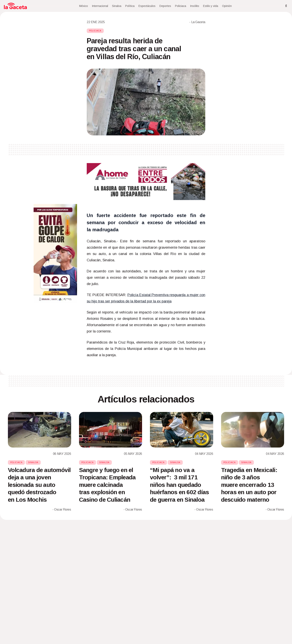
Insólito (195, 6)
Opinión (227, 6)
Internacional (100, 6)
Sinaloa (117, 6)
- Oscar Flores (62, 509)
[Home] (15, 6)
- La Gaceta (197, 22)
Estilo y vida (211, 6)
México (84, 6)
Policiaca (181, 6)
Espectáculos (147, 6)
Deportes (165, 6)
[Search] (286, 6)
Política (130, 6)
